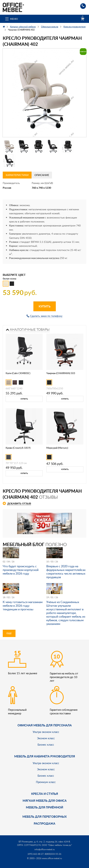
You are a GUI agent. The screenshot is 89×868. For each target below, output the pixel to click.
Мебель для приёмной (44, 807)
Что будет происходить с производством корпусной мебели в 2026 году (21, 570)
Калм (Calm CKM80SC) (18, 373)
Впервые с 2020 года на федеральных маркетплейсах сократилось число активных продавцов (66, 572)
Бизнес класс (46, 745)
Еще (9, 633)
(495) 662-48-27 (36, 854)
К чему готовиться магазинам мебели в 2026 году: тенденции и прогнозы (23, 606)
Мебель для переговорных (45, 817)
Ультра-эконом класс (46, 732)
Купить (45, 306)
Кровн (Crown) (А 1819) (18, 448)
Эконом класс (46, 738)
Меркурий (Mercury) (57, 448)
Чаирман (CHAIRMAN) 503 (61, 373)
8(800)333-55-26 (53, 854)
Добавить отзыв (19, 503)
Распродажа (44, 823)
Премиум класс (46, 782)
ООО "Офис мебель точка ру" (57, 845)
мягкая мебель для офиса (45, 801)
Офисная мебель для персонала (45, 725)
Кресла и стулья (45, 794)
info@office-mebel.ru (45, 849)
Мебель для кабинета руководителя (45, 756)
